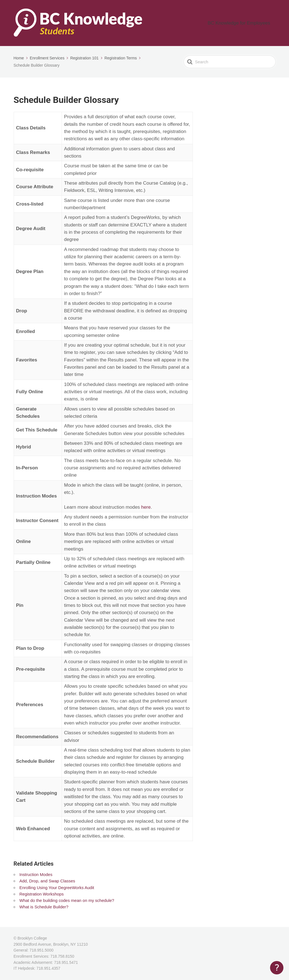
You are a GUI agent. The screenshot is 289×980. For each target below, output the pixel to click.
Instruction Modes (36, 874)
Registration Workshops (42, 894)
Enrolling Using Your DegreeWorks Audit (57, 888)
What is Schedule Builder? (44, 907)
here (146, 507)
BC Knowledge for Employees (245, 23)
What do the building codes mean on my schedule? (67, 900)
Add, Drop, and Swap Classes (47, 881)
